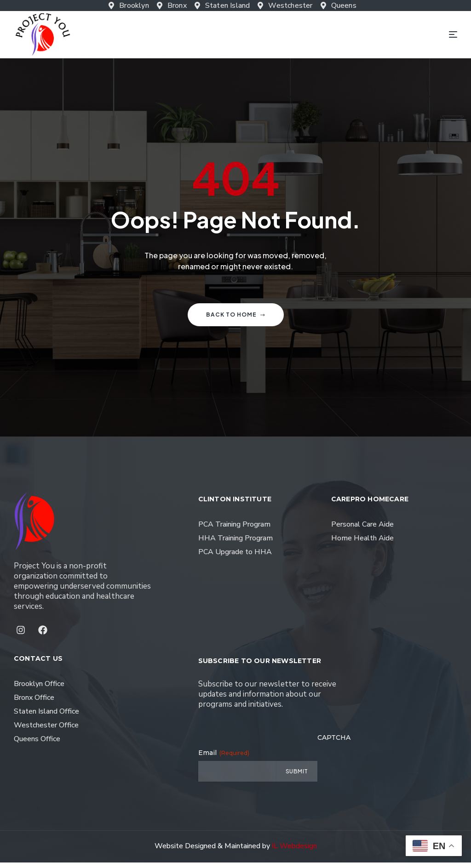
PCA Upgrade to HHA (235, 557)
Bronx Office (34, 703)
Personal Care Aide (362, 530)
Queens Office (37, 744)
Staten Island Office (46, 717)
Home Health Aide (362, 544)
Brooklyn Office (39, 689)
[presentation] (387, 769)
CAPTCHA (334, 743)
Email (224, 758)
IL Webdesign (294, 851)
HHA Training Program (235, 544)
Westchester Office (46, 731)
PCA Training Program (234, 530)
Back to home (236, 320)
